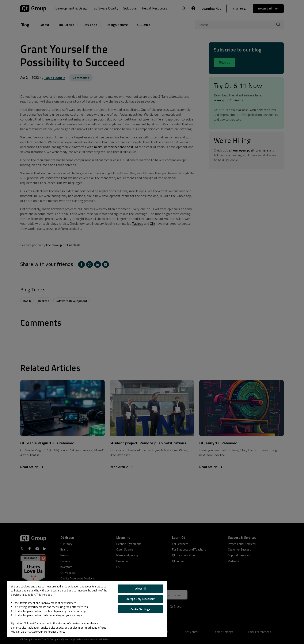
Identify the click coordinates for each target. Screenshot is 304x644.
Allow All (140, 589)
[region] (87, 609)
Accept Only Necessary (141, 599)
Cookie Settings (140, 609)
